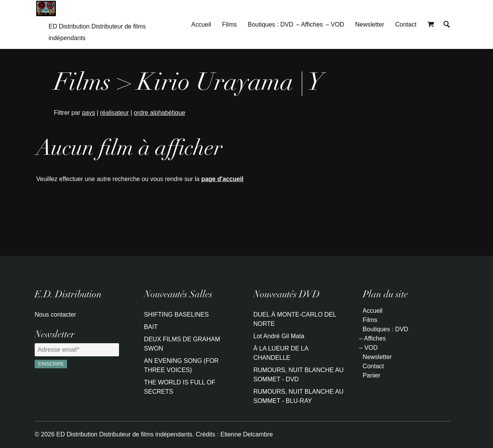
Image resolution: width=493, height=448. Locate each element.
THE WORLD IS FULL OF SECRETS (180, 387)
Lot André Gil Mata (279, 336)
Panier (372, 375)
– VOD (335, 24)
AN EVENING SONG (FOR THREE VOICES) (181, 365)
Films (230, 24)
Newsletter (370, 24)
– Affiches (309, 24)
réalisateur (115, 113)
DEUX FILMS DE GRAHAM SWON (182, 344)
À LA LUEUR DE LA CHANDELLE (281, 353)
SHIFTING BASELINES (176, 315)
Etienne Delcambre (246, 434)
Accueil (201, 24)
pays (89, 113)
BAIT (151, 327)
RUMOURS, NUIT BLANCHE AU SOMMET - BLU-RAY (298, 396)
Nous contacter (55, 315)
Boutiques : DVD (270, 24)
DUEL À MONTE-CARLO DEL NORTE (295, 319)
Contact (406, 24)
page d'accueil (222, 179)
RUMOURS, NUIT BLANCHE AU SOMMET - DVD (298, 375)
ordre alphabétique (160, 113)
